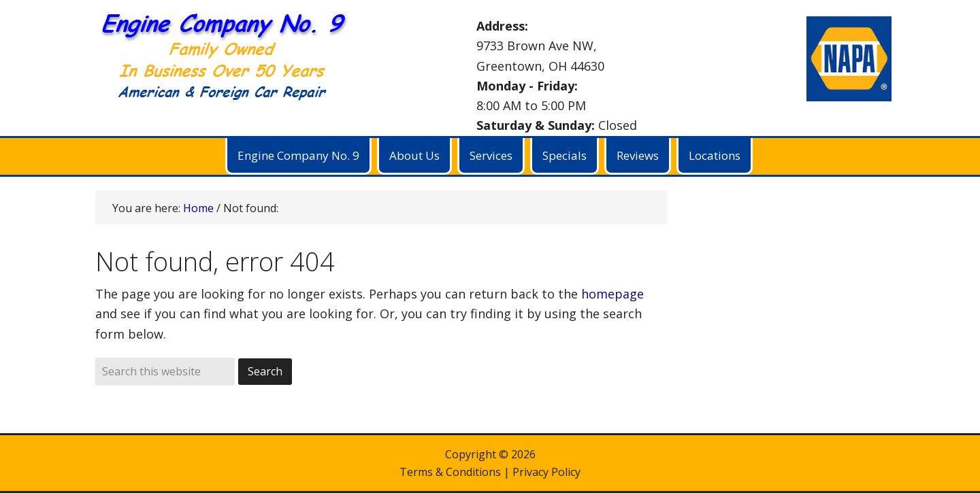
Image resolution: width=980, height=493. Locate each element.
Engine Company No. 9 (231, 61)
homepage (612, 294)
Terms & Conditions (450, 472)
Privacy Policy (546, 472)
